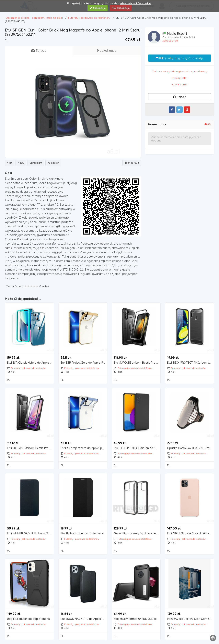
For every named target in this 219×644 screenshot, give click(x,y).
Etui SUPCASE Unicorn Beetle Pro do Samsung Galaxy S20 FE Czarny (30, 448)
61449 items (180, 84)
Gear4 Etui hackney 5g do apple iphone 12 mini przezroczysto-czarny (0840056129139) (137, 534)
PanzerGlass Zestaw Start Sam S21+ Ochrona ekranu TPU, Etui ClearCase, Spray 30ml (190, 619)
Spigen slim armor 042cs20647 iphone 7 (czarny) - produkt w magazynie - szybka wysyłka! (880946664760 (137, 619)
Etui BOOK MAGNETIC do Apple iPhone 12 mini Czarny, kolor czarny (84, 619)
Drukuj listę (179, 78)
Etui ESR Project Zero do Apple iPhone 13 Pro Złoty (84, 363)
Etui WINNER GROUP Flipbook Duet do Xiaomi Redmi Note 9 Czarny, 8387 (30, 534)
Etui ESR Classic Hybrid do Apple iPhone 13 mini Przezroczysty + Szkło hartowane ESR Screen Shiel (30, 363)
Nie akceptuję (121, 8)
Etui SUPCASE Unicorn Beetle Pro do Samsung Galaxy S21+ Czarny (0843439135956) (137, 363)
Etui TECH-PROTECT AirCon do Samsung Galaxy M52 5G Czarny (137, 448)
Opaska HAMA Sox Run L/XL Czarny (190, 448)
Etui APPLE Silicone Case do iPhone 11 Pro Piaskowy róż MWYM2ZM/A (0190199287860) (190, 534)
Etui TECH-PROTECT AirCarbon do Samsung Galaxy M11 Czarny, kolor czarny (190, 363)
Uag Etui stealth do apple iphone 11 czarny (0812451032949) (30, 619)
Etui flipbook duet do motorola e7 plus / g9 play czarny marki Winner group (84, 534)
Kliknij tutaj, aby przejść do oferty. (179, 58)
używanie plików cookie (136, 3)
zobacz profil (170, 41)
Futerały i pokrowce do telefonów (28, 368)
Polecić (179, 97)
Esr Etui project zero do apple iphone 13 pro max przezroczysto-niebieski (84, 448)
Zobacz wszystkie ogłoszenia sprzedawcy (180, 71)
